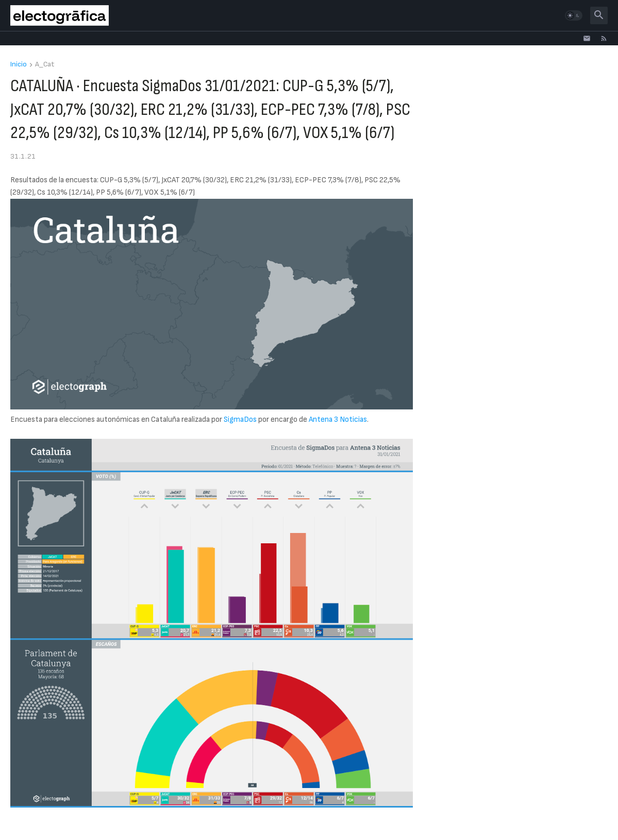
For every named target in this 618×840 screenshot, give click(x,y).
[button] (574, 15)
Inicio (19, 65)
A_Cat (45, 65)
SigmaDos (240, 419)
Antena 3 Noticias (338, 419)
